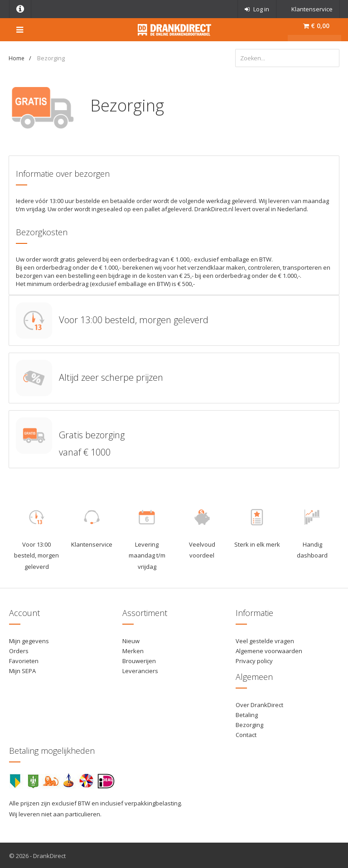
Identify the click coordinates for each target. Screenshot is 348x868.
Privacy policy (254, 660)
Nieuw (131, 640)
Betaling (247, 714)
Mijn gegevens (29, 640)
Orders (19, 650)
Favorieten (24, 660)
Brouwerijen (139, 660)
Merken (133, 650)
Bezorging (249, 724)
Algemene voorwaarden (269, 650)
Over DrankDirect (259, 704)
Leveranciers (140, 670)
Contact (246, 734)
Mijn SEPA (22, 670)
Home (17, 58)
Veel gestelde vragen (265, 640)
